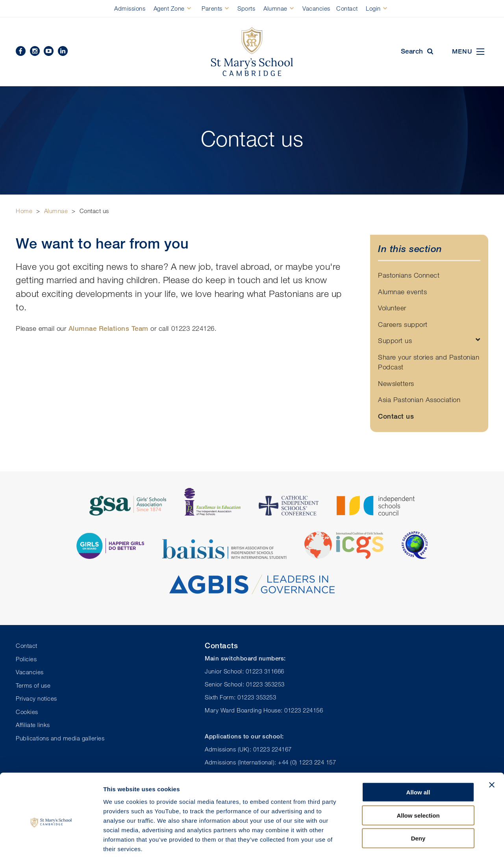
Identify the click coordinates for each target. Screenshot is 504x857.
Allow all (418, 753)
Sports (246, 8)
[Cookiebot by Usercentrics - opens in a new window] (51, 842)
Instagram (35, 51)
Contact (347, 8)
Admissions (130, 8)
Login (373, 8)
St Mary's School (252, 52)
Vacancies (316, 8)
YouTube (49, 51)
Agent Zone (169, 8)
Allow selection (418, 776)
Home (24, 211)
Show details (413, 841)
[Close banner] (492, 746)
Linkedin (63, 51)
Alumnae (275, 8)
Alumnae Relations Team (108, 328)
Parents (212, 8)
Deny (418, 799)
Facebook (21, 51)
